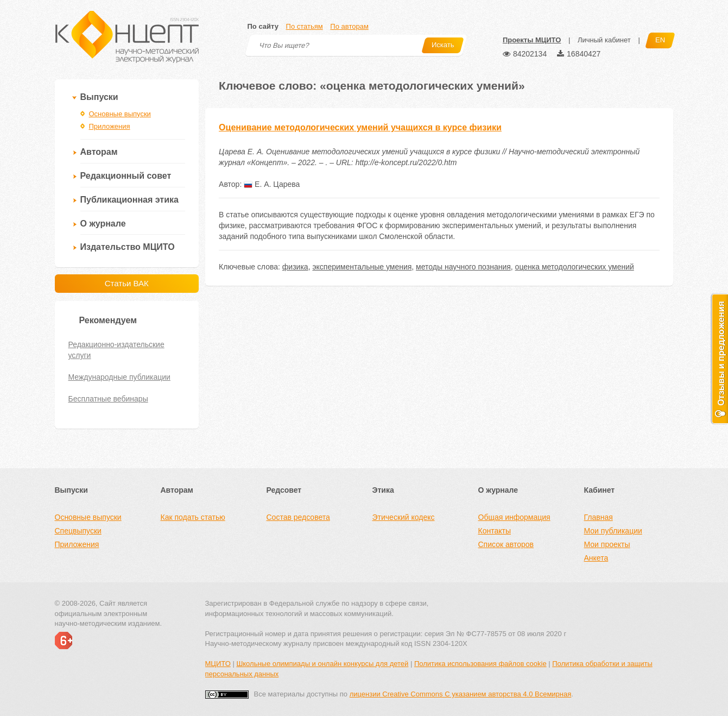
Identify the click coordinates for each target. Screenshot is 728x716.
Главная (599, 517)
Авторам (99, 152)
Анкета (596, 558)
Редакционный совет (126, 176)
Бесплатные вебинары (108, 399)
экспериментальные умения (362, 267)
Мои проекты (607, 544)
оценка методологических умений (575, 267)
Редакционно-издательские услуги (116, 350)
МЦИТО (218, 664)
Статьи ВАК (127, 283)
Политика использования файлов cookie (480, 664)
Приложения (110, 126)
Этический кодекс (404, 517)
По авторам (349, 26)
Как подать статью (193, 517)
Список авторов (506, 544)
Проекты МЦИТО (532, 40)
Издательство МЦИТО (128, 247)
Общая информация (514, 517)
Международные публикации (119, 377)
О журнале (103, 224)
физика (295, 267)
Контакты (495, 531)
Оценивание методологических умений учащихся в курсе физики (360, 127)
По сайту (263, 26)
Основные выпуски (120, 114)
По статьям (305, 26)
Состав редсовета (298, 517)
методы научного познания (463, 267)
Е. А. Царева (272, 184)
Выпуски (99, 97)
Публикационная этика (129, 200)
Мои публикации (613, 531)
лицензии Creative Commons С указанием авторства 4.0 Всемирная (461, 694)
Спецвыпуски (78, 531)
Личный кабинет (604, 40)
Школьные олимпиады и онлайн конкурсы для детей (322, 664)
